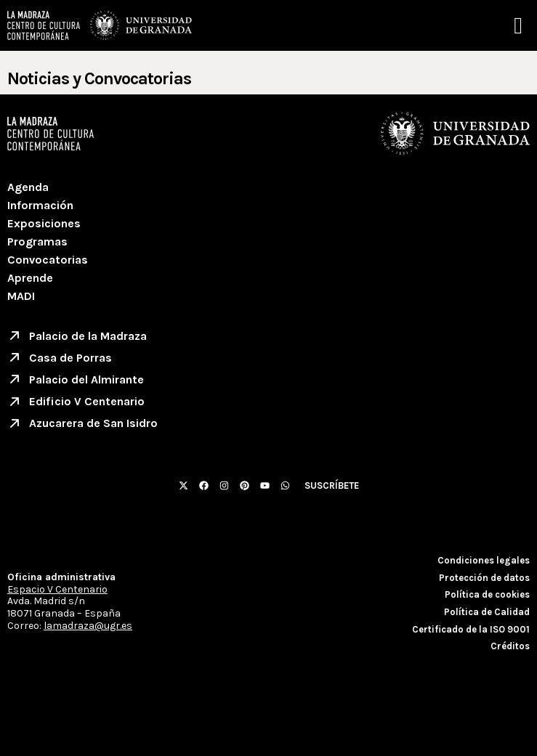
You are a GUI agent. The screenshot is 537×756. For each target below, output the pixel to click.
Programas (37, 241)
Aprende (30, 278)
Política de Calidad (487, 612)
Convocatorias (48, 260)
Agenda (28, 187)
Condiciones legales (484, 560)
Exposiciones (44, 223)
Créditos (510, 646)
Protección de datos (484, 578)
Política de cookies (487, 594)
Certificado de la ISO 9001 (471, 629)
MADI (21, 296)
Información (40, 205)
